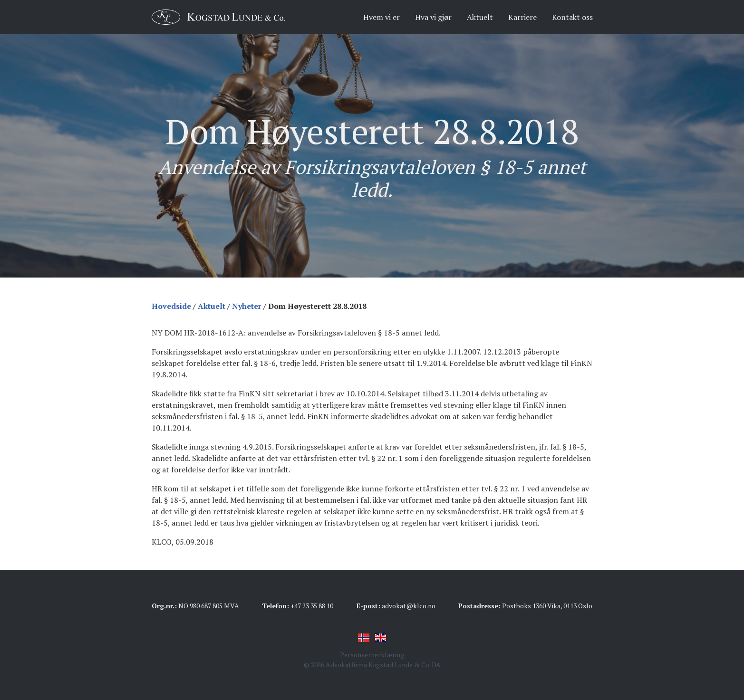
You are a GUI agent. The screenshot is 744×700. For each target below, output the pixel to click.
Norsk (364, 638)
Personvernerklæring (372, 655)
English (381, 638)
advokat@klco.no (409, 606)
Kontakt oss (572, 17)
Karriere (522, 17)
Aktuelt (480, 17)
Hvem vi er (382, 17)
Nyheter (247, 306)
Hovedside (171, 306)
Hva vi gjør (433, 17)
